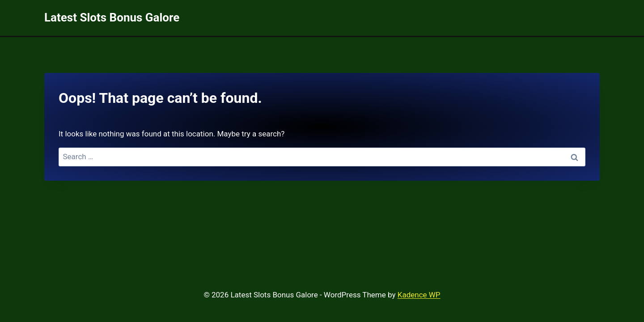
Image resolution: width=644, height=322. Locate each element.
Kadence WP (419, 295)
